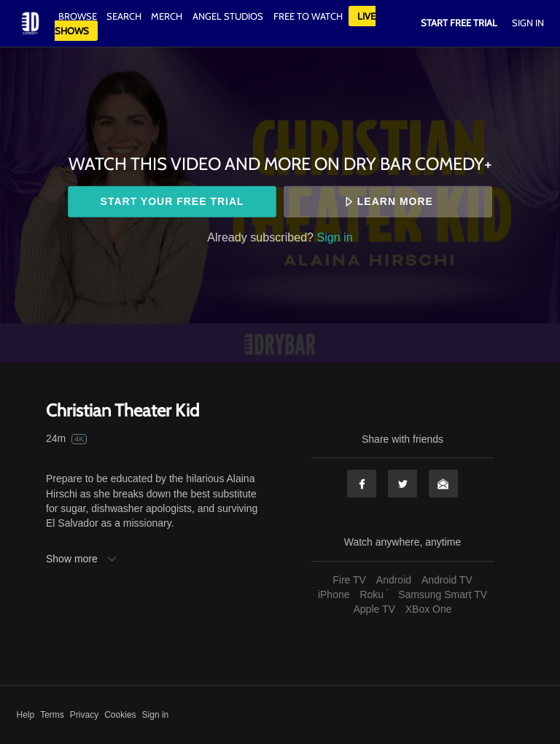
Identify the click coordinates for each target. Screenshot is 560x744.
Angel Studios (228, 16)
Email (443, 484)
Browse (79, 16)
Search (125, 16)
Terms (52, 715)
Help (26, 715)
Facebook (362, 484)
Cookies (120, 715)
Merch (167, 16)
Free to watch (308, 16)
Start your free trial (172, 201)
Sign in (335, 237)
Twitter (402, 484)
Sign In (528, 23)
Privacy (84, 715)
